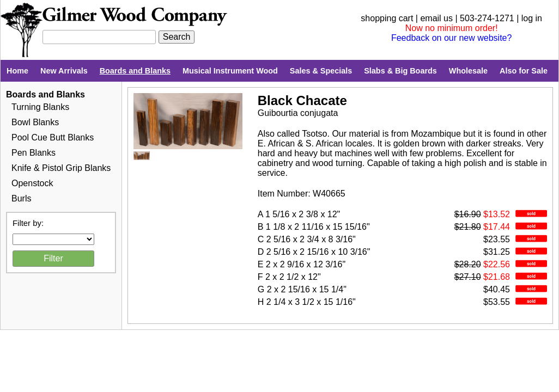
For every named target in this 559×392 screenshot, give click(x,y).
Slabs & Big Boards (400, 71)
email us (436, 18)
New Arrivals (64, 71)
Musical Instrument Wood (230, 71)
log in (532, 18)
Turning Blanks (40, 107)
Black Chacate (302, 100)
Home (17, 71)
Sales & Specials (321, 71)
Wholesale (468, 71)
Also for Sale (524, 71)
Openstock (32, 183)
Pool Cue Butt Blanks (53, 137)
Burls (21, 198)
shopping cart (387, 18)
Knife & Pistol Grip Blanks (61, 168)
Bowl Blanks (35, 122)
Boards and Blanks (135, 71)
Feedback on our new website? (451, 38)
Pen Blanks (34, 153)
